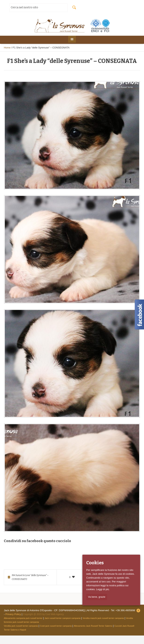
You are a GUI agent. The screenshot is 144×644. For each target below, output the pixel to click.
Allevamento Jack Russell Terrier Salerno (93, 626)
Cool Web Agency (55, 614)
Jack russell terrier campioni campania (62, 618)
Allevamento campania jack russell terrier (23, 618)
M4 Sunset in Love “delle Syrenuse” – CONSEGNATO (30, 577)
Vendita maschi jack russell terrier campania (103, 618)
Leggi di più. (103, 589)
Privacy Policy (13, 614)
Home (7, 48)
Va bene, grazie (97, 597)
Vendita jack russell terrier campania (21, 626)
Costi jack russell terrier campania (56, 626)
